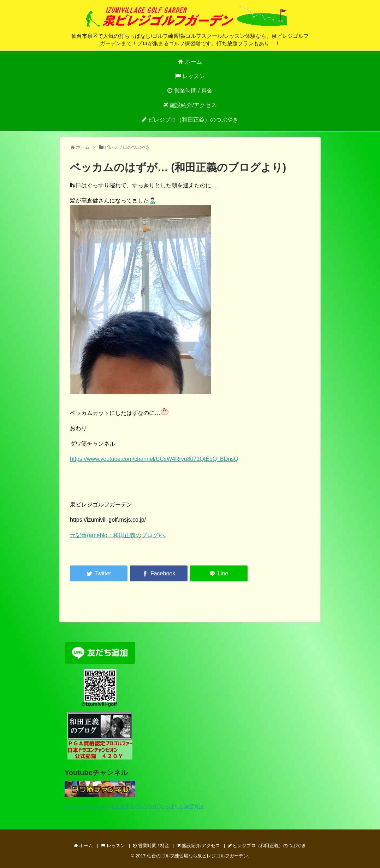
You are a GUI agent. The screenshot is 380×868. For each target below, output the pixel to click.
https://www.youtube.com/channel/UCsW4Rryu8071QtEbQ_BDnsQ (154, 459)
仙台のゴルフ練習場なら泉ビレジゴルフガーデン (197, 856)
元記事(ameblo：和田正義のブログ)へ (118, 535)
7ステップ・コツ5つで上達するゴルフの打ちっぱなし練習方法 (134, 807)
